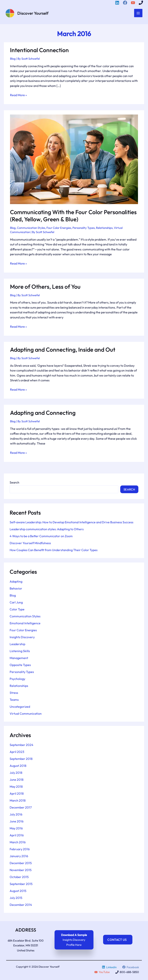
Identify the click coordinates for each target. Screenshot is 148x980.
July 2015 (16, 899)
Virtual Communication (26, 714)
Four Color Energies (59, 229)
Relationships (104, 229)
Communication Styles (31, 229)
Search (14, 484)
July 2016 (16, 815)
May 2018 (16, 788)
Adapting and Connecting (43, 414)
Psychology (17, 680)
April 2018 (17, 795)
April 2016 (17, 836)
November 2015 (21, 871)
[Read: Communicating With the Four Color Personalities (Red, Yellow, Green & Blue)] (74, 160)
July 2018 (16, 774)
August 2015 (18, 892)
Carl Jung (16, 603)
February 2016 (20, 850)
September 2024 (21, 746)
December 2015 (21, 864)
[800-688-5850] (141, 3)
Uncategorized (20, 708)
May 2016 (16, 829)
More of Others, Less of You (45, 288)
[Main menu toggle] (138, 14)
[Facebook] (126, 3)
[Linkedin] (118, 3)
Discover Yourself (37, 14)
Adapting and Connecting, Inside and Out (63, 351)
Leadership (17, 645)
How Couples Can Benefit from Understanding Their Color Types (54, 551)
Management (19, 659)
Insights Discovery (22, 638)
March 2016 (18, 843)
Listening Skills (20, 652)
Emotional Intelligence (25, 624)
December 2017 (21, 809)
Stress (14, 694)
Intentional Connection (39, 51)
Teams (14, 701)
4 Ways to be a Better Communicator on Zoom (41, 537)
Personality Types (84, 229)
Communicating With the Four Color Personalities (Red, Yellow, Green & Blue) (73, 217)
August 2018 (18, 767)
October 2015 (19, 878)
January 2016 (19, 857)
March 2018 (18, 802)
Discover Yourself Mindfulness (30, 544)
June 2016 (17, 822)
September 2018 (21, 760)
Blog (13, 60)
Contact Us (119, 940)
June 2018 (17, 781)
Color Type (17, 610)
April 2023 (17, 753)
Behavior (16, 589)
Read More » (18, 96)
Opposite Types (20, 666)
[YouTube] (134, 3)
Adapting (16, 582)
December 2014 (21, 906)
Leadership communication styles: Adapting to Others (47, 530)
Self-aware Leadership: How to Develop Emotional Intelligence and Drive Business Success (71, 523)
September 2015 (21, 885)
